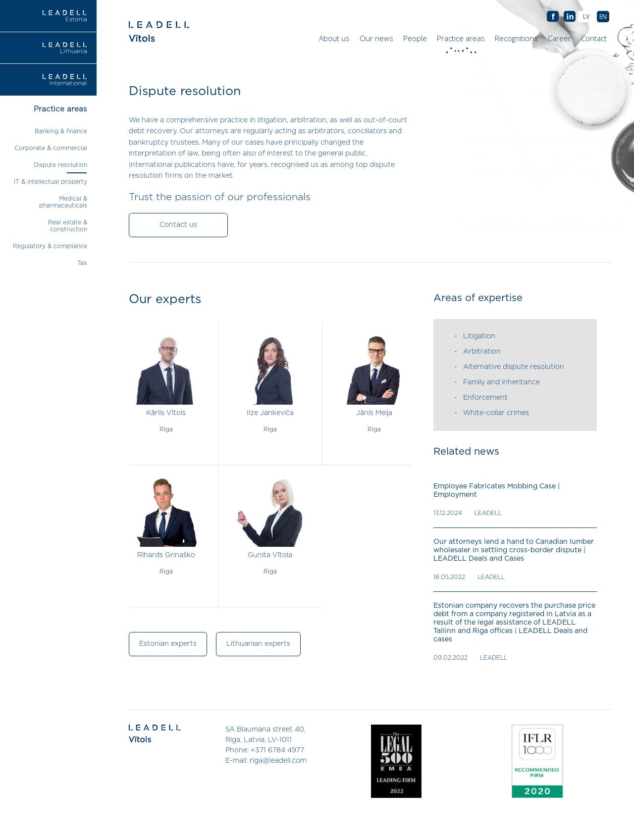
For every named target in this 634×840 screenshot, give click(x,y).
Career (559, 38)
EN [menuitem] (603, 17)
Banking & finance (61, 131)
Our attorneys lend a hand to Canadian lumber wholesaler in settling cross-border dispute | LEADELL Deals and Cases (514, 550)
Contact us (178, 225)
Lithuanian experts (258, 644)
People (415, 38)
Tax (82, 263)
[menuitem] (603, 17)
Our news (376, 38)
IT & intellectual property (51, 182)
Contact (594, 38)
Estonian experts (168, 644)
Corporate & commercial (51, 148)
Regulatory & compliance (50, 246)
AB (570, 17)
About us (334, 38)
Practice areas (462, 41)
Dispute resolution (60, 165)
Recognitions (516, 38)
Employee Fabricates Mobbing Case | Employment (497, 491)
